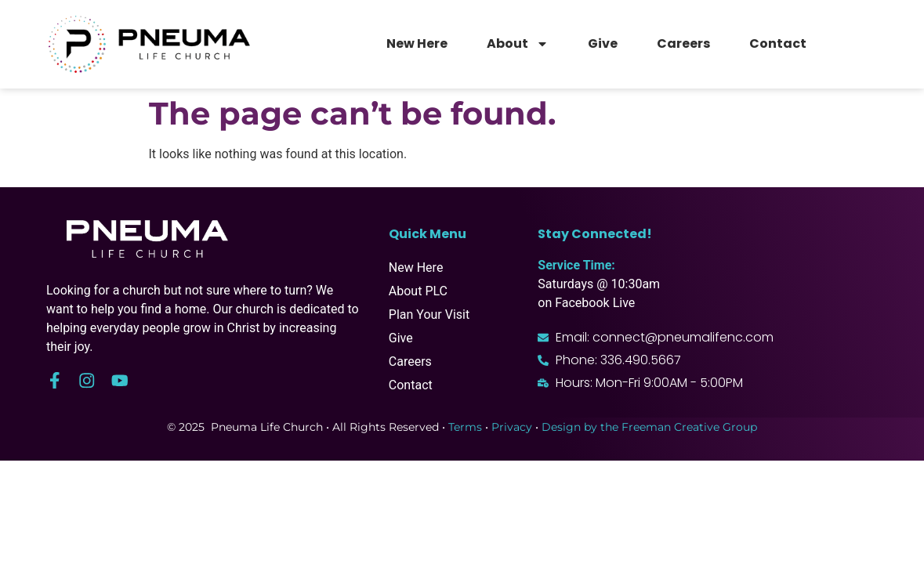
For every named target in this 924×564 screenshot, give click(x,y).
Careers (683, 43)
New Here (417, 43)
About (518, 44)
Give (603, 43)
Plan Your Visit (429, 315)
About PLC (418, 291)
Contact (778, 43)
